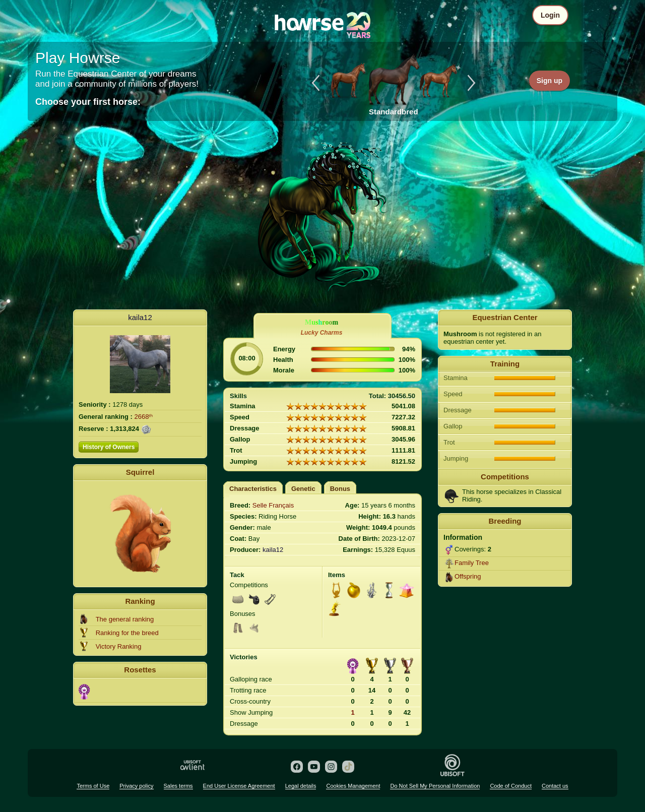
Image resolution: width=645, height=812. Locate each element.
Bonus (340, 489)
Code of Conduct (511, 786)
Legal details (301, 786)
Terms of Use (93, 786)
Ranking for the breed (127, 633)
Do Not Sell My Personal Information (435, 786)
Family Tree (472, 563)
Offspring (468, 576)
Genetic (303, 489)
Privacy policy (136, 786)
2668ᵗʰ (144, 417)
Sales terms (178, 786)
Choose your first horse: (88, 102)
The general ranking (125, 619)
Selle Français (273, 505)
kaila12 (140, 317)
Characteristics (253, 489)
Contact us (555, 786)
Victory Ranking (119, 646)
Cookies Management (353, 786)
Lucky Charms (322, 333)
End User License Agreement (239, 786)
